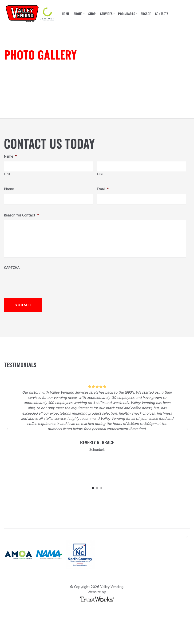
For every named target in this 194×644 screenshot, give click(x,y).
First (7, 174)
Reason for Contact (21, 216)
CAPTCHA (12, 268)
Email (103, 190)
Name (10, 157)
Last (100, 174)
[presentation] (40, 282)
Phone (9, 190)
